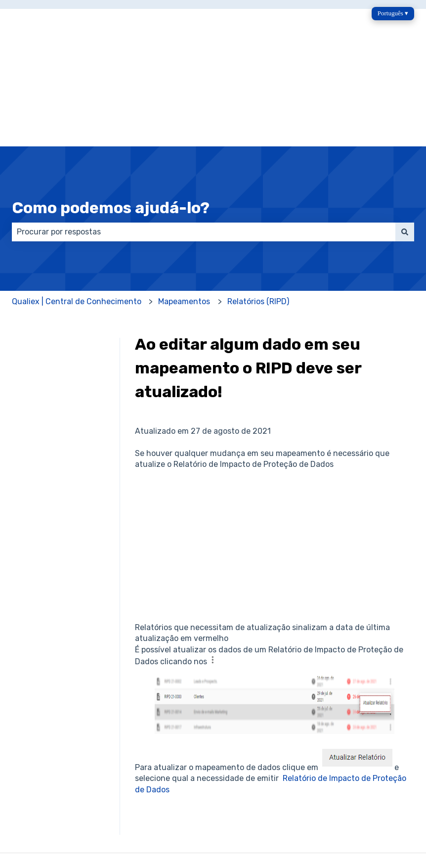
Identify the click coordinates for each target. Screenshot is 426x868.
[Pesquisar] (405, 150)
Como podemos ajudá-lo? (111, 126)
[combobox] (204, 150)
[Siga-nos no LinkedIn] (406, 803)
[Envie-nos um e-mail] (363, 803)
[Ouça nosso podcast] (384, 803)
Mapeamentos (184, 220)
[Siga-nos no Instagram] (341, 803)
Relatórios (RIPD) (258, 220)
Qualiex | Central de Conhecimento (77, 220)
